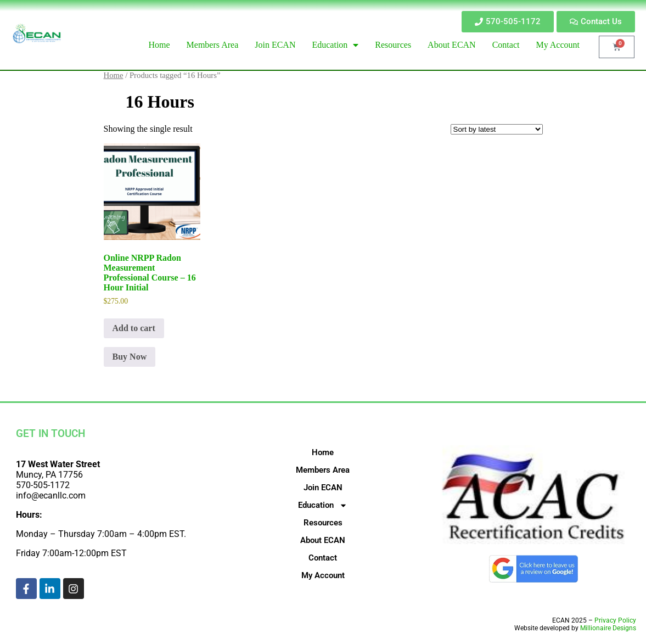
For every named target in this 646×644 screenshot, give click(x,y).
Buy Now (130, 357)
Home (114, 75)
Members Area (323, 470)
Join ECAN (323, 488)
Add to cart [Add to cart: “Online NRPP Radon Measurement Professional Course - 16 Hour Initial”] (134, 328)
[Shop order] (497, 129)
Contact (323, 558)
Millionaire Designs (608, 628)
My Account (323, 575)
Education (323, 505)
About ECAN (323, 540)
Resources (323, 523)
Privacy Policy (615, 620)
